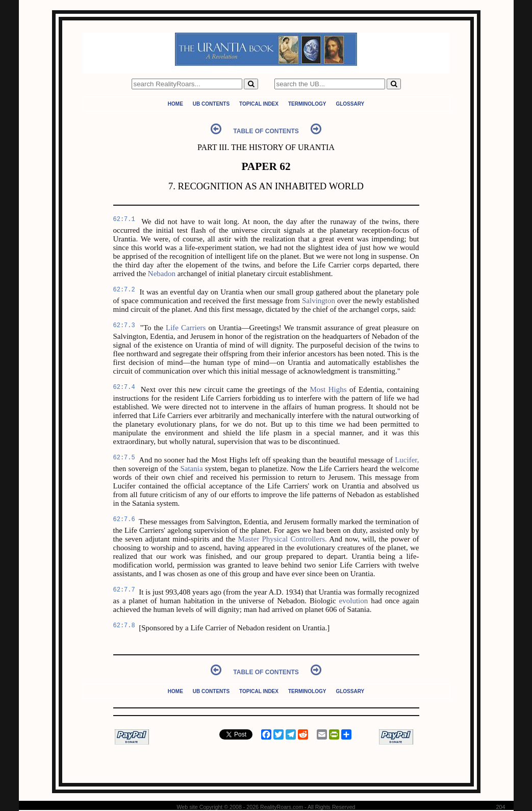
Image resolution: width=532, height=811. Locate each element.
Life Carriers (186, 328)
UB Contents (211, 104)
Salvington (319, 301)
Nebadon (162, 274)
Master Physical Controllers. (282, 539)
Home (175, 104)
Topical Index (259, 104)
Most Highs (328, 389)
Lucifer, (407, 460)
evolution (354, 601)
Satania (191, 469)
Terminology (307, 104)
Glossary (350, 104)
